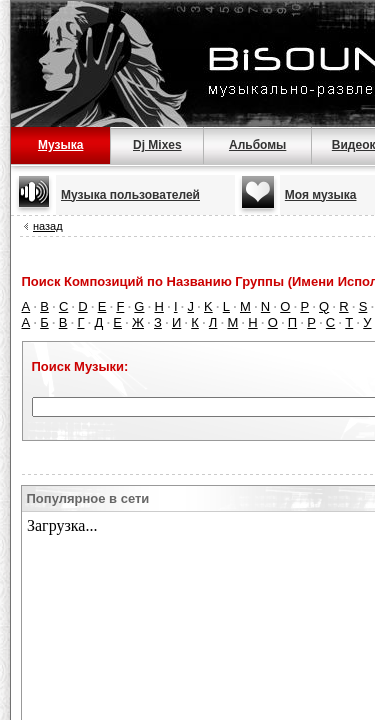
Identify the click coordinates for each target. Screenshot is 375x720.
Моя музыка (321, 195)
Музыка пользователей (130, 195)
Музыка (60, 145)
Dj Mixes (157, 145)
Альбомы (257, 145)
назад (48, 226)
